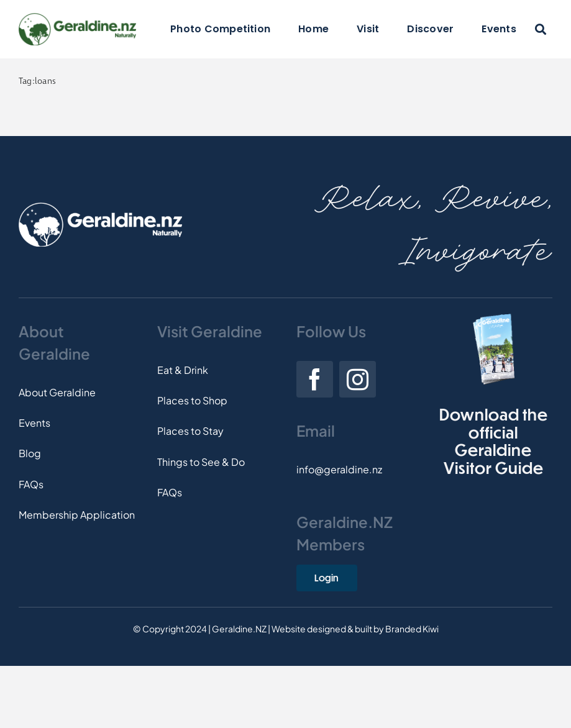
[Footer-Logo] (100, 207)
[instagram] (358, 379)
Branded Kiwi (412, 629)
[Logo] (77, 18)
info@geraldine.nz (339, 469)
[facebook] (315, 379)
